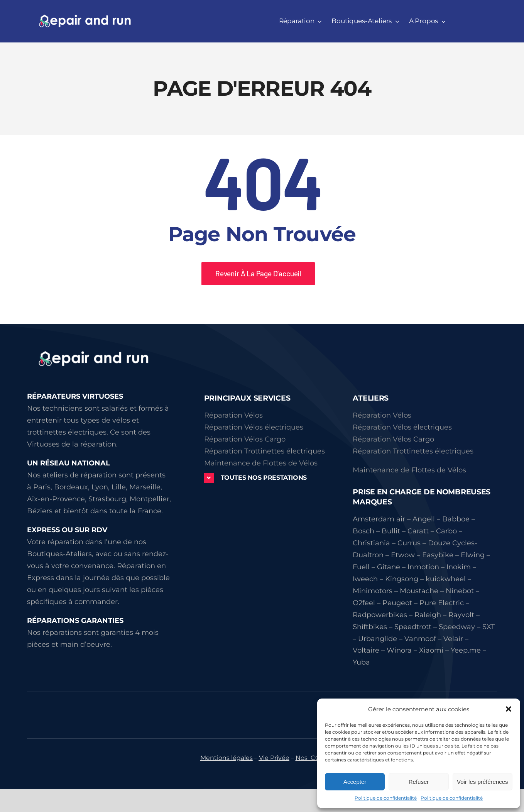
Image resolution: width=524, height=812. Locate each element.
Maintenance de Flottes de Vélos (261, 463)
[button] (509, 709)
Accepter (355, 782)
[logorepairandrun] (95, 347)
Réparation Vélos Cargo (245, 439)
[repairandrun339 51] (85, 17)
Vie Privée (274, 758)
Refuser (419, 782)
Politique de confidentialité (386, 798)
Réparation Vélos (233, 415)
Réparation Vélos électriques (254, 427)
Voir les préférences (483, 782)
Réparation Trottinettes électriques (265, 451)
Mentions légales (227, 758)
